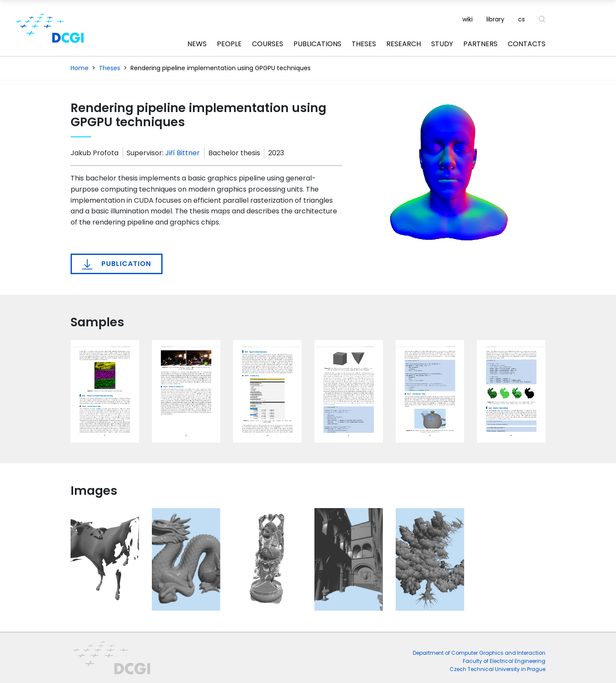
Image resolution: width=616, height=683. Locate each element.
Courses (268, 44)
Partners (480, 44)
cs (521, 19)
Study (442, 44)
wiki (468, 19)
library (495, 19)
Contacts (527, 44)
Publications (317, 44)
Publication (117, 264)
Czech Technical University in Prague (498, 669)
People (229, 44)
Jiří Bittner (182, 153)
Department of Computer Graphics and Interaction (479, 653)
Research (404, 44)
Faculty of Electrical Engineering (504, 661)
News (197, 44)
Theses (364, 44)
